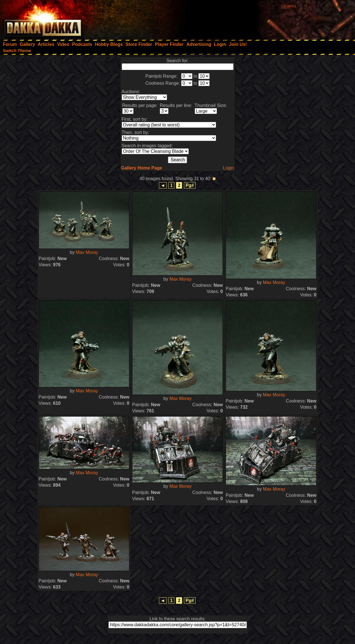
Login (228, 168)
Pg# (190, 185)
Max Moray (87, 252)
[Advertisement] (279, 18)
